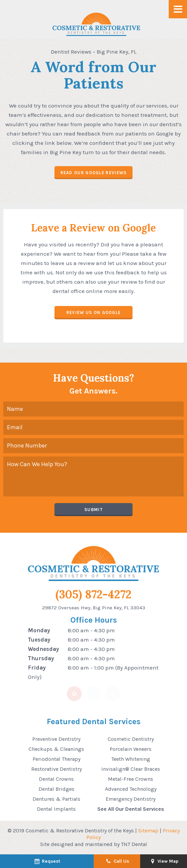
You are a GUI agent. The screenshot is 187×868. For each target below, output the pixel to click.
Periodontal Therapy (56, 759)
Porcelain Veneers (131, 749)
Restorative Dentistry (56, 769)
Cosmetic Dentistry (131, 739)
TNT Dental (134, 844)
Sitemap (148, 831)
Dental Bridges (56, 789)
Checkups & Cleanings (56, 749)
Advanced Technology (131, 789)
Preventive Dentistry (56, 739)
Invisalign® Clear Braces (131, 769)
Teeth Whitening (131, 759)
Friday (37, 668)
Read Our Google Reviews (94, 173)
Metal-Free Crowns (131, 779)
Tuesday (39, 640)
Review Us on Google (94, 312)
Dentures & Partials (56, 799)
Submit (93, 510)
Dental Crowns (56, 779)
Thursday (41, 658)
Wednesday (44, 649)
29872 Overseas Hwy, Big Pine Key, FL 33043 (94, 608)
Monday (39, 630)
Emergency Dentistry (131, 799)
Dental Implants (56, 809)
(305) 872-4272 (93, 594)
